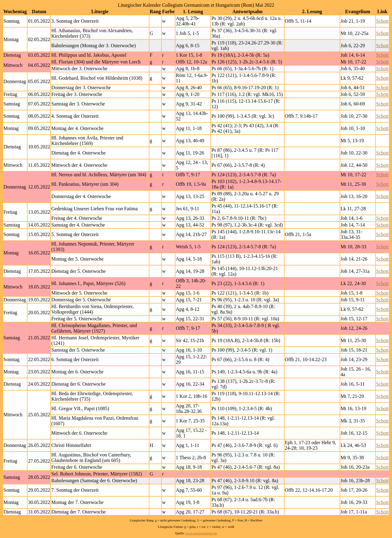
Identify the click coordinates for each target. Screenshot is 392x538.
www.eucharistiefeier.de (201, 533)
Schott (382, 21)
